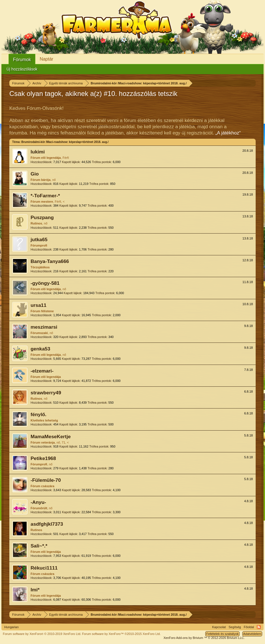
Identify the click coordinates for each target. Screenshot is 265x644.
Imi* (35, 590)
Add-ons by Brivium (204, 638)
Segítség (235, 627)
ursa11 (39, 305)
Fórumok (22, 60)
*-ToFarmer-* (45, 196)
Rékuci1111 (44, 568)
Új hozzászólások (22, 69)
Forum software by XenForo (42, 634)
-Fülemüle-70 (46, 480)
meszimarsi (44, 327)
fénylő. (39, 414)
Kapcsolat (219, 627)
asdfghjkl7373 (47, 524)
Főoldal (249, 627)
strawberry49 (46, 393)
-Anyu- (38, 502)
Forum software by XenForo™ (121, 634)
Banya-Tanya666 (50, 261)
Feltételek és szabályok (222, 634)
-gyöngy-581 (45, 283)
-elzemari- (42, 371)
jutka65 (39, 239)
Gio (35, 174)
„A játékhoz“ (228, 133)
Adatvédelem (252, 634)
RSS (259, 627)
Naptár (46, 59)
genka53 (40, 349)
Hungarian (11, 627)
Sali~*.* (39, 546)
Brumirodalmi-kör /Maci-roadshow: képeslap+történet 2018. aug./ (65, 142)
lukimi (38, 152)
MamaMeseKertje (51, 437)
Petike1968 (43, 458)
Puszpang (42, 217)
